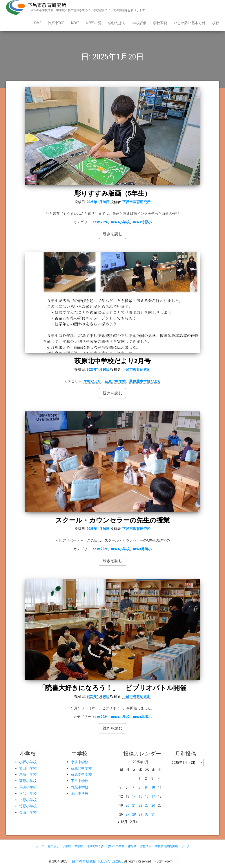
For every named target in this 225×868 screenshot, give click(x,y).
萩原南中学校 (81, 774)
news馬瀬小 (142, 717)
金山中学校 (80, 794)
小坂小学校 (28, 762)
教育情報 (146, 846)
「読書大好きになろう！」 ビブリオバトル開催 (112, 688)
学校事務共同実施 (166, 846)
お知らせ (53, 846)
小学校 (67, 846)
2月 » (134, 822)
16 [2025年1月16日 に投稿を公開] (147, 796)
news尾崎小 (142, 549)
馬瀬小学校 (28, 787)
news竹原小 (142, 222)
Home (37, 23)
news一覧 (94, 23)
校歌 (216, 23)
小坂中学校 (80, 762)
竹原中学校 (80, 787)
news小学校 (120, 222)
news (75, 23)
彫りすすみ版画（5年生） (113, 193)
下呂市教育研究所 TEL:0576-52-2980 (96, 861)
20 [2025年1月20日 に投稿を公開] (127, 805)
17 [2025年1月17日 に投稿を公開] (153, 796)
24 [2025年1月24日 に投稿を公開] (153, 805)
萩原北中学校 (115, 381)
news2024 (100, 222)
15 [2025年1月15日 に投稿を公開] (140, 796)
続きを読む (112, 234)
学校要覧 (160, 23)
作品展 (132, 846)
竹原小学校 (28, 806)
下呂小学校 (28, 794)
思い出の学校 (116, 846)
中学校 (79, 846)
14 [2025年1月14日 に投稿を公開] (134, 796)
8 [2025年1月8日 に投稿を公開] (140, 787)
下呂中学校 (80, 781)
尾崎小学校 (28, 774)
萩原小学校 (28, 781)
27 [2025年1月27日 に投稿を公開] (127, 814)
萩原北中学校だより (145, 381)
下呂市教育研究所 (47, 5)
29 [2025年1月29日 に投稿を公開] (140, 814)
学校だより (117, 23)
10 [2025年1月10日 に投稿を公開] (153, 787)
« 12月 (123, 822)
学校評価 (140, 23)
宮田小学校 (28, 768)
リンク (186, 846)
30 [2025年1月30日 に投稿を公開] (147, 814)
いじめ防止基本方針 (190, 23)
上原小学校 (28, 800)
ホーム (40, 846)
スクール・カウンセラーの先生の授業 (112, 520)
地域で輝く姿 (95, 846)
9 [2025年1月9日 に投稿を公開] (146, 787)
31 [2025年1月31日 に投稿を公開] (153, 814)
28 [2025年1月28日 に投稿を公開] (134, 814)
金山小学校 (28, 812)
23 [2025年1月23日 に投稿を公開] (147, 805)
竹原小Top (56, 23)
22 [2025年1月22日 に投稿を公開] (140, 805)
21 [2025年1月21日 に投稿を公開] (134, 805)
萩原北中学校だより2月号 (112, 361)
